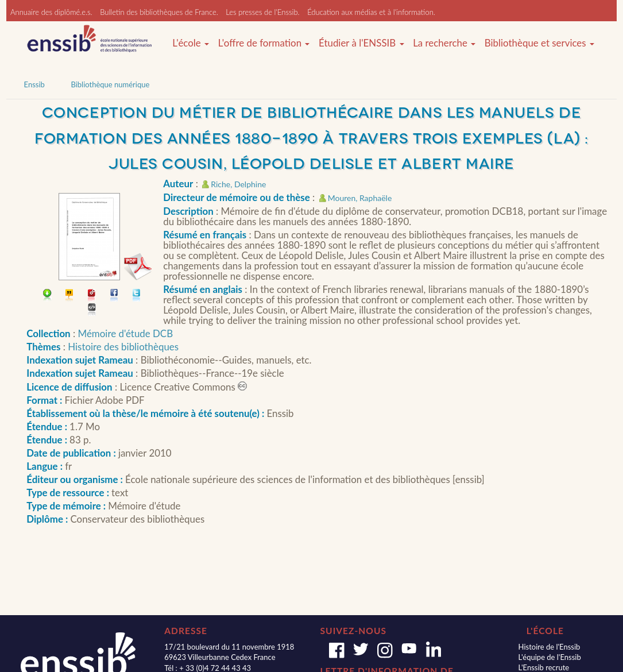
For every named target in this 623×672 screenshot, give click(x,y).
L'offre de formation (264, 43)
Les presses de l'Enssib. (262, 12)
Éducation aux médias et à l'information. (371, 12)
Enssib (34, 84)
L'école (191, 43)
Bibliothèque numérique (110, 84)
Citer (70, 296)
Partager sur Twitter (137, 296)
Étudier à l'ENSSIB (361, 43)
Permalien (92, 296)
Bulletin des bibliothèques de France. (159, 12)
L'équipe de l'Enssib (550, 657)
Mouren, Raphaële (360, 198)
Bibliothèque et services (539, 43)
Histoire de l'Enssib (550, 647)
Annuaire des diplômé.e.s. (51, 12)
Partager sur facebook (115, 296)
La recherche (444, 43)
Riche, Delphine (238, 184)
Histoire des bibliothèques (123, 347)
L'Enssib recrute (544, 667)
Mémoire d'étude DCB (126, 333)
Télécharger (47, 296)
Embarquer (92, 310)
